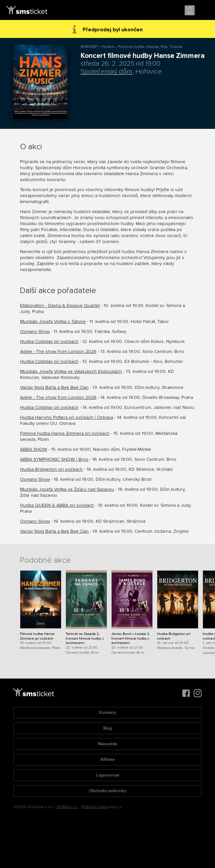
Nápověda (107, 744)
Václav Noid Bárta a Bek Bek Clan (54, 387)
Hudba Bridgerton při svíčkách (51, 469)
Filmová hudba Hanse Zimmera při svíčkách (65, 433)
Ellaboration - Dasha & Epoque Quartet (60, 305)
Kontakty (108, 713)
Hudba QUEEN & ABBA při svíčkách (57, 505)
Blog (107, 728)
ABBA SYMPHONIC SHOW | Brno (54, 459)
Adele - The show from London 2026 (58, 351)
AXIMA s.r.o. (67, 807)
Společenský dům (106, 72)
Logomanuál (108, 775)
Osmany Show (35, 331)
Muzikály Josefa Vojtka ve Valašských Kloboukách (71, 371)
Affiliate (107, 759)
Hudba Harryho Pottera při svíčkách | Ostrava (66, 417)
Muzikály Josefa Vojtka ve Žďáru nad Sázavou (67, 489)
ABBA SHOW (33, 449)
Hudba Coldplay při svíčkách (49, 341)
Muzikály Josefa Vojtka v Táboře (53, 321)
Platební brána (94, 807)
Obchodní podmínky (108, 791)
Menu (204, 11)
